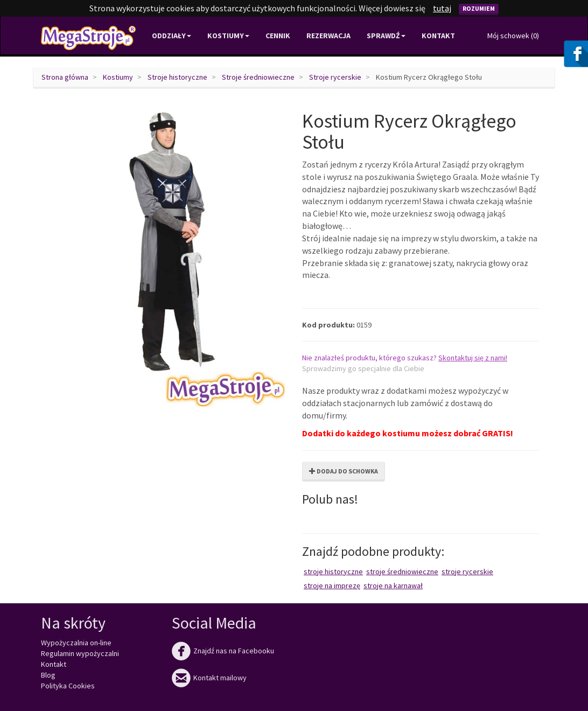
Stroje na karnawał (393, 585)
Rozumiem (479, 8)
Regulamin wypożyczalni (80, 653)
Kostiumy (118, 77)
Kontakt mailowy (209, 678)
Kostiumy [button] (228, 36)
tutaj (442, 8)
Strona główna (65, 77)
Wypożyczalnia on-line (76, 643)
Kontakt (438, 36)
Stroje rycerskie (335, 77)
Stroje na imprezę (332, 585)
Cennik (278, 36)
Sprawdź (386, 36)
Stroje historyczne (177, 77)
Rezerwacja (328, 36)
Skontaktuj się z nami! (473, 358)
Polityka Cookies (68, 686)
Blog (48, 675)
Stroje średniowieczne (258, 77)
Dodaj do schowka (344, 471)
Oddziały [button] (171, 36)
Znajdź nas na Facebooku (223, 651)
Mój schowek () (513, 36)
